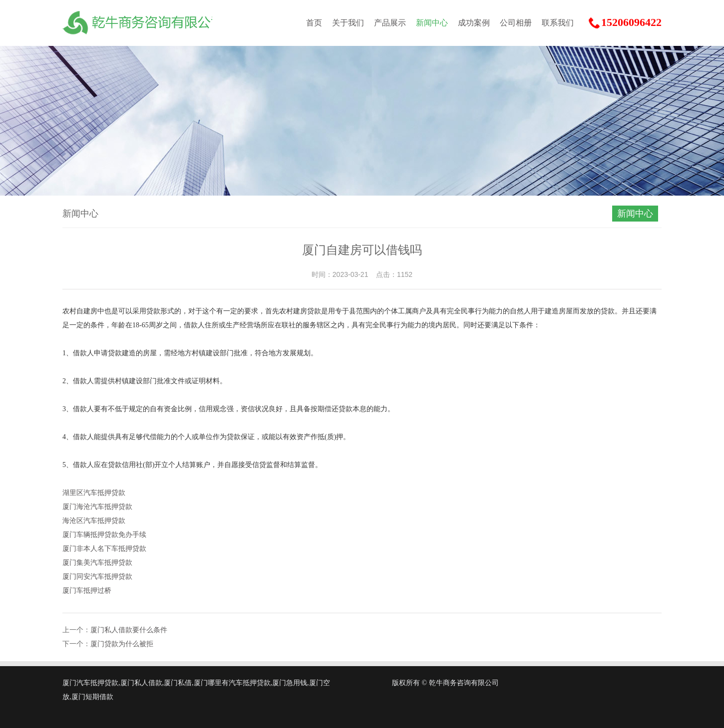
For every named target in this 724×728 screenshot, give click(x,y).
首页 (314, 23)
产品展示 (390, 23)
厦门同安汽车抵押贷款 (97, 577)
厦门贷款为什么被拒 (122, 644)
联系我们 (558, 23)
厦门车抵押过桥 (87, 591)
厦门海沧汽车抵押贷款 (97, 507)
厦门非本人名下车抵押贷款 (104, 549)
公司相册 (516, 23)
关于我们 (348, 23)
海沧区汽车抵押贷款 (94, 521)
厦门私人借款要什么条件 (129, 630)
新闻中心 (432, 23)
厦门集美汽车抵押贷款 (97, 563)
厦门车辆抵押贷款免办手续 (104, 535)
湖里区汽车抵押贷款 (94, 493)
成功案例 (474, 23)
